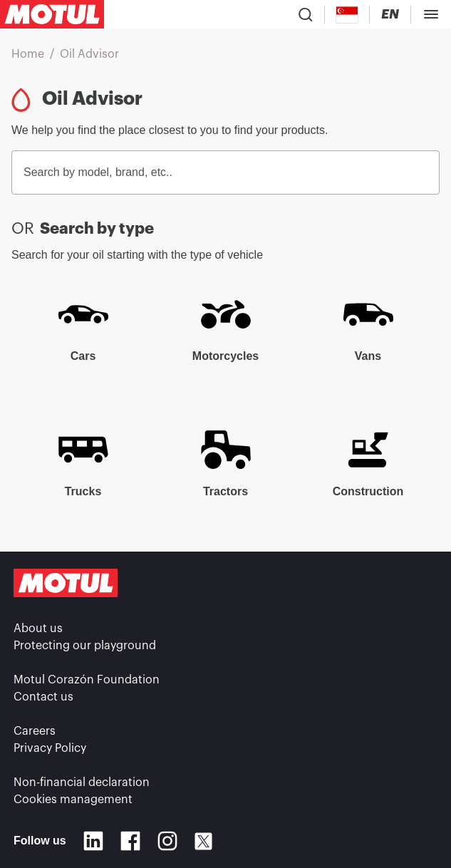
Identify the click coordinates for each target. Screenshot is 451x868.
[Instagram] (167, 841)
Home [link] (28, 54)
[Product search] (306, 14)
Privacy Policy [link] (50, 748)
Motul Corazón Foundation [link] (87, 680)
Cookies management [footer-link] (73, 800)
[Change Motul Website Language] (390, 15)
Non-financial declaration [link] (82, 782)
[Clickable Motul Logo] (52, 14)
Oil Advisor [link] (89, 54)
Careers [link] (35, 731)
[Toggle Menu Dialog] (431, 14)
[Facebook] (130, 841)
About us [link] (38, 629)
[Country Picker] (347, 15)
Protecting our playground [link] (85, 646)
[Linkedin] (93, 841)
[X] (203, 841)
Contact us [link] (43, 697)
